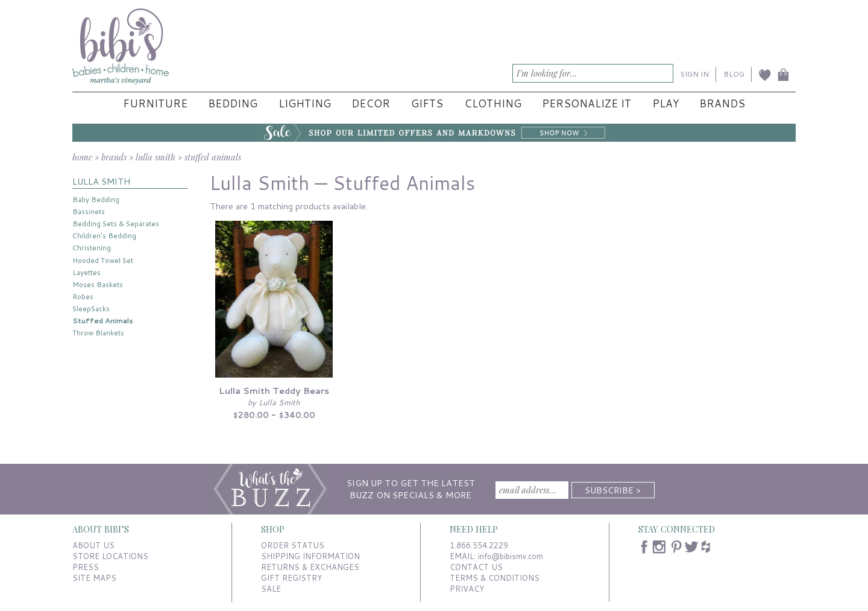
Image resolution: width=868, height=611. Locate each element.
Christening (92, 248)
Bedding (233, 103)
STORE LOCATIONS (110, 556)
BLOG (734, 74)
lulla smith (156, 157)
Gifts (427, 103)
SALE (271, 589)
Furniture (155, 103)
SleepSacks (91, 309)
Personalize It (587, 103)
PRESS (86, 567)
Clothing (493, 103)
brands (114, 157)
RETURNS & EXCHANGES (310, 567)
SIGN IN (695, 74)
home (82, 157)
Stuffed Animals (103, 321)
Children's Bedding (104, 236)
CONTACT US (476, 567)
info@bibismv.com (511, 556)
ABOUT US (93, 545)
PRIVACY (467, 589)
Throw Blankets (98, 333)
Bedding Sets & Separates (116, 223)
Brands (722, 103)
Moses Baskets (98, 284)
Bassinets (89, 211)
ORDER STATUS (293, 545)
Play (665, 103)
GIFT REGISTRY (291, 578)
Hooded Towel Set (103, 260)
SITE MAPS (94, 578)
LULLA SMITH (101, 181)
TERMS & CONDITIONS (495, 578)
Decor (371, 103)
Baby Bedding (96, 199)
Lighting (305, 103)
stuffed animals (213, 157)
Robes (83, 296)
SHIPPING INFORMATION (310, 556)
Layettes (86, 272)
